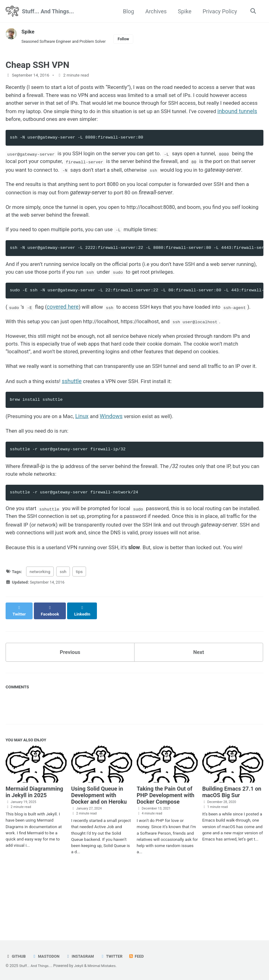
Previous (70, 702)
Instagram (83, 956)
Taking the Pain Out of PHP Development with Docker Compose (166, 847)
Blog (127, 11)
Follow (131, 39)
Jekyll (81, 966)
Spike (184, 11)
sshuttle (76, 422)
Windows (117, 458)
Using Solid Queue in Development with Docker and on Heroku (99, 847)
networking (40, 627)
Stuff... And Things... (48, 11)
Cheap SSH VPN (37, 66)
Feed (143, 956)
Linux (87, 458)
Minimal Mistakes (106, 966)
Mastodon (48, 956)
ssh (63, 627)
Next (199, 702)
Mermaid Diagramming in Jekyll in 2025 (34, 844)
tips (79, 627)
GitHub (16, 956)
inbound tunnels (47, 122)
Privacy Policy (219, 11)
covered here (66, 327)
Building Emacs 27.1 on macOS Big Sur (232, 844)
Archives (155, 11)
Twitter (117, 956)
